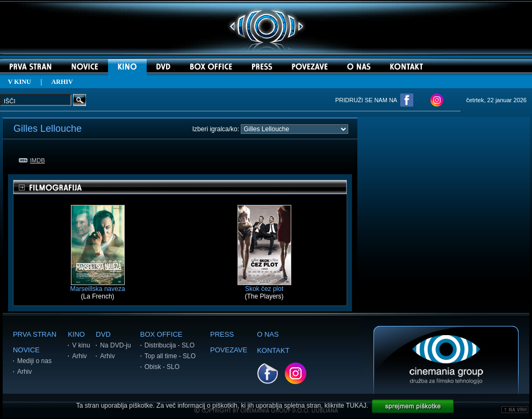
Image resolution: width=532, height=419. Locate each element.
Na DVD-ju (115, 345)
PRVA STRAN (35, 334)
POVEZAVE (229, 350)
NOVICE (26, 350)
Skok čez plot (264, 286)
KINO (76, 334)
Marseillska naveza (98, 286)
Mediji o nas (34, 361)
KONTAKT (273, 350)
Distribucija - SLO (170, 345)
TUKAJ (356, 406)
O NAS (268, 334)
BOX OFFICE (161, 334)
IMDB (32, 160)
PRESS (222, 334)
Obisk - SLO (162, 367)
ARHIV (62, 82)
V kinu (81, 345)
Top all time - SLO (170, 356)
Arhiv (24, 372)
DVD (103, 334)
